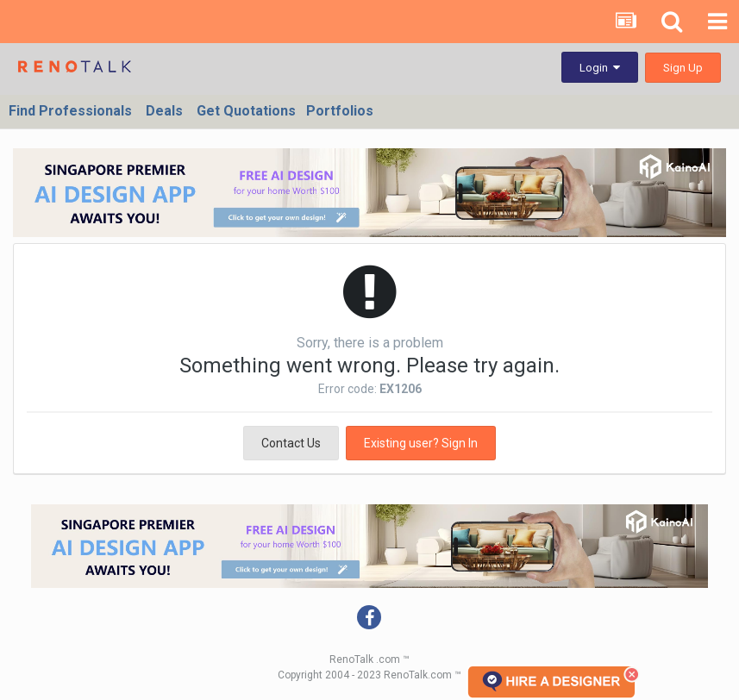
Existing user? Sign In (421, 443)
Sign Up (683, 68)
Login (600, 68)
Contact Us (291, 443)
